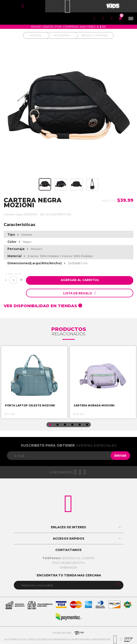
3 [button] (65, 425)
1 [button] (50, 425)
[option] (34, 382)
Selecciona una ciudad (37, 585)
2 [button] (58, 425)
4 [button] (72, 425)
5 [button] (80, 425)
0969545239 (68, 567)
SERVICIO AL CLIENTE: (68, 558)
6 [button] (87, 425)
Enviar (120, 456)
